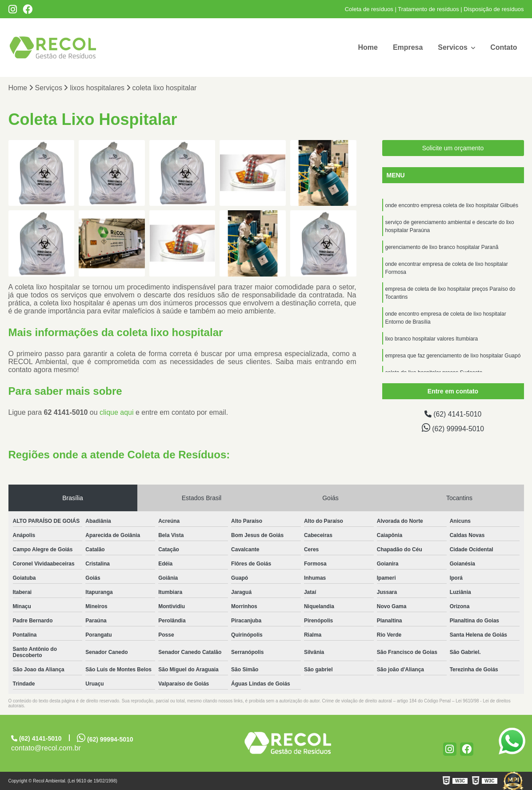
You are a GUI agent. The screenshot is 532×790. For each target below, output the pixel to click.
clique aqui (117, 412)
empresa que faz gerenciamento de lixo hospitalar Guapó (453, 356)
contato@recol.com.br (46, 748)
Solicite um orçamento (453, 148)
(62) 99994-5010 (453, 428)
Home (368, 47)
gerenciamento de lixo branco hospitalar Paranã (442, 247)
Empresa (408, 47)
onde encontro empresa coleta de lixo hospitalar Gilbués (452, 205)
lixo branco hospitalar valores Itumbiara (432, 339)
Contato (504, 47)
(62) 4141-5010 (453, 414)
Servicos (454, 47)
